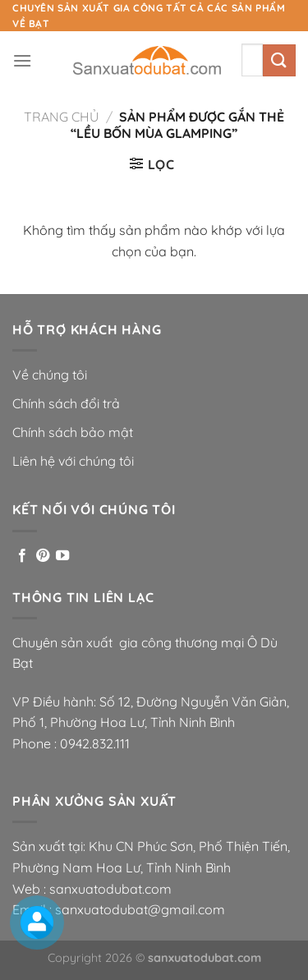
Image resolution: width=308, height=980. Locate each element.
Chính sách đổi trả (66, 403)
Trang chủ (61, 117)
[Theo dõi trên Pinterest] (43, 556)
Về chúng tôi (50, 375)
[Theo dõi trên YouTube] (62, 556)
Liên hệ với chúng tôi (73, 461)
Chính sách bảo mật (73, 432)
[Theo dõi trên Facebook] (22, 556)
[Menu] (22, 60)
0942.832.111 (95, 743)
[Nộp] (279, 60)
